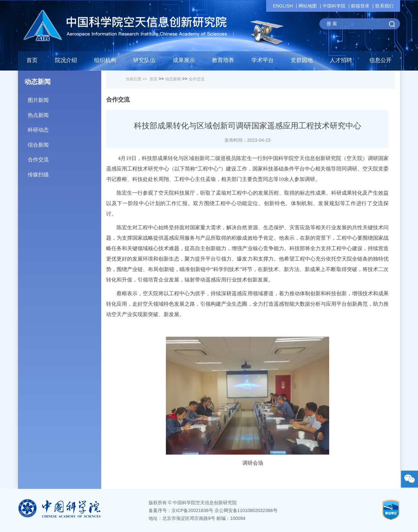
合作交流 (64, 157)
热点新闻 (64, 113)
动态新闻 (173, 79)
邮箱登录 (360, 6)
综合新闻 (64, 143)
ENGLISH (283, 6)
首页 (32, 60)
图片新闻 (64, 98)
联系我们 (384, 6)
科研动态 (64, 128)
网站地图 (308, 6)
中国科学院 (334, 6)
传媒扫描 (64, 172)
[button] (144, 62)
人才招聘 (341, 60)
